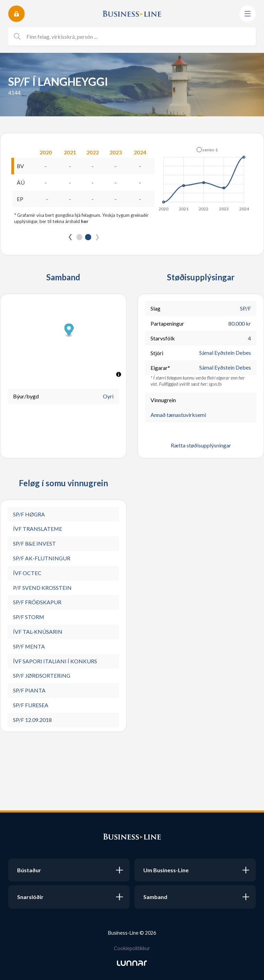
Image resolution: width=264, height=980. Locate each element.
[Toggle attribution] (119, 375)
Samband (155, 897)
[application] (204, 177)
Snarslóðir (30, 897)
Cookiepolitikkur (132, 948)
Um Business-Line (166, 870)
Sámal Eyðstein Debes (225, 353)
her (85, 222)
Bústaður (29, 870)
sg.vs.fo (215, 384)
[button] (207, 150)
